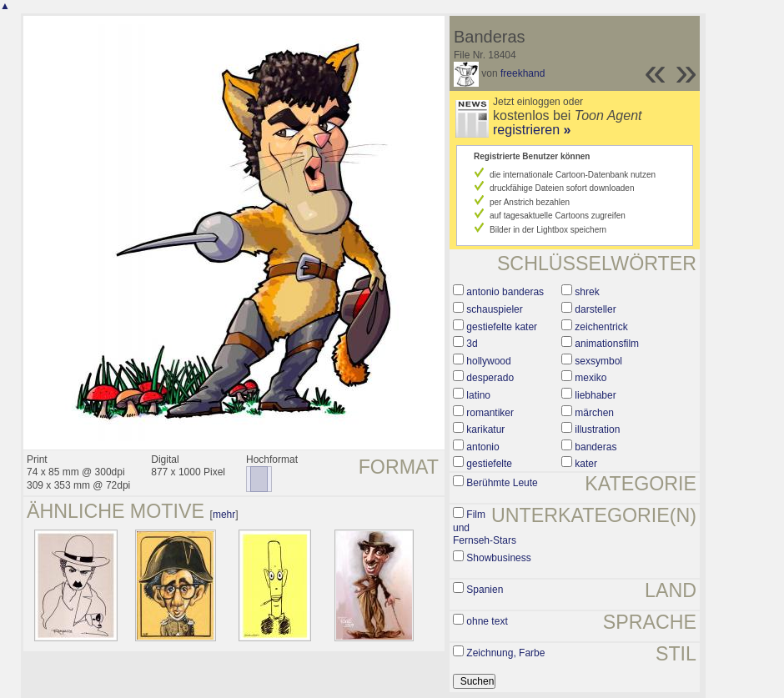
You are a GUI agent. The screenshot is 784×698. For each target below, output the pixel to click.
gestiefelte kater (502, 327)
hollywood (488, 361)
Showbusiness (498, 558)
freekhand (523, 73)
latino (478, 395)
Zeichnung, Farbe (505, 653)
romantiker (490, 413)
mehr (224, 515)
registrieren (532, 130)
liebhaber (595, 395)
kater (586, 464)
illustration (597, 429)
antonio (482, 447)
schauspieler (494, 309)
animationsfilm (607, 344)
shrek (587, 292)
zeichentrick (601, 327)
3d (472, 344)
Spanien (485, 590)
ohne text (487, 621)
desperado (490, 378)
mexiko (591, 378)
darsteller (595, 309)
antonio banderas (505, 292)
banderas (596, 447)
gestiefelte (489, 464)
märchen (594, 413)
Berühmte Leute (502, 483)
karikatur (485, 429)
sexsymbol (598, 361)
